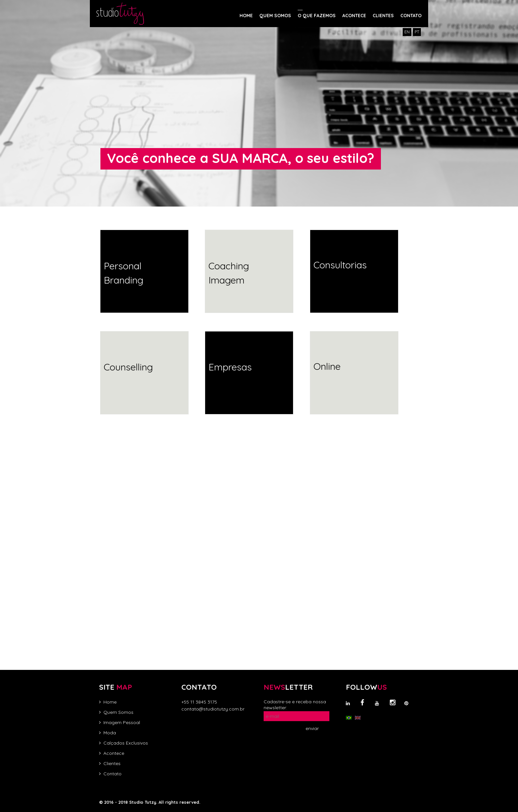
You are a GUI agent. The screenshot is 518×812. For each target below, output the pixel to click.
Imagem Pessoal (122, 722)
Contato (112, 774)
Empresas (230, 367)
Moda (110, 733)
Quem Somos (118, 712)
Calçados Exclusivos (126, 743)
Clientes (112, 763)
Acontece (114, 753)
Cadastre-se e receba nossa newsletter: (295, 705)
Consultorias (340, 265)
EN (407, 32)
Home (110, 702)
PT (417, 32)
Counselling (128, 367)
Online (327, 366)
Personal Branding (124, 273)
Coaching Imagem (229, 273)
